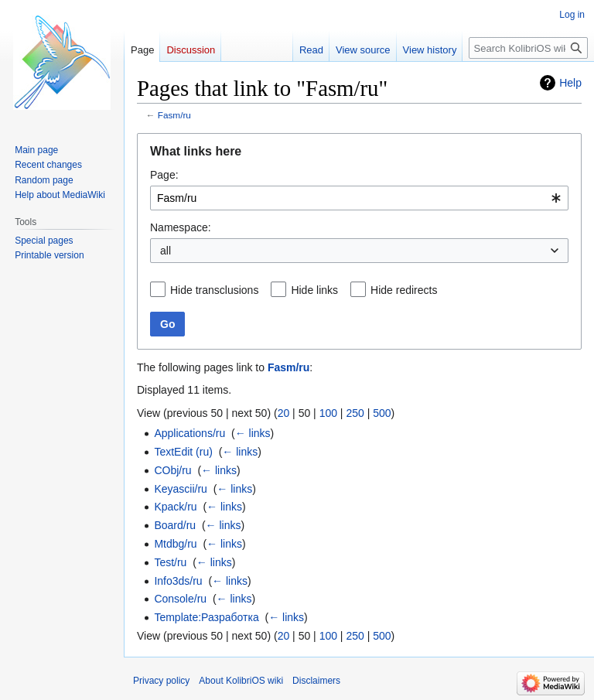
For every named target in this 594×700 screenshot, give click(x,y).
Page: (164, 175)
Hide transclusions (214, 290)
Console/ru (180, 599)
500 (382, 413)
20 (284, 413)
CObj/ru (172, 470)
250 (355, 413)
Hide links (314, 290)
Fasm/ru (174, 115)
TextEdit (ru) (183, 452)
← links (253, 433)
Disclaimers (316, 681)
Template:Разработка (206, 617)
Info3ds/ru (178, 581)
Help (570, 83)
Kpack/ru (175, 507)
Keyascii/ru (180, 489)
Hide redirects (404, 290)
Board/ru (175, 525)
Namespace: (181, 227)
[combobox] (359, 198)
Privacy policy (161, 681)
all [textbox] (166, 251)
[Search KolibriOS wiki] (528, 48)
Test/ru (170, 562)
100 (328, 413)
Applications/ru (189, 433)
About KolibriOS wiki (241, 681)
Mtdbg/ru (175, 544)
